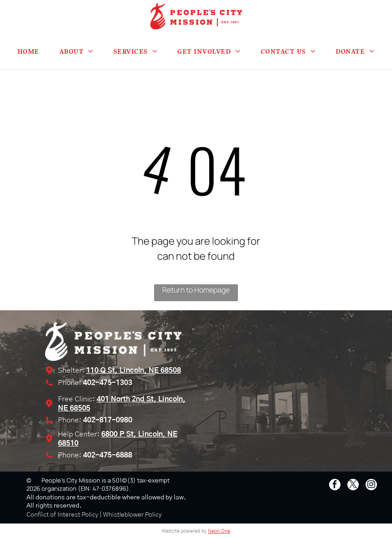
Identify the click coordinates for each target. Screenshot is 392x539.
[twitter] (353, 486)
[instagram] (371, 486)
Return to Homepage (196, 290)
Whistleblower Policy (132, 515)
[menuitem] (28, 51)
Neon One (219, 531)
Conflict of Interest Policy (62, 515)
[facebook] (335, 486)
